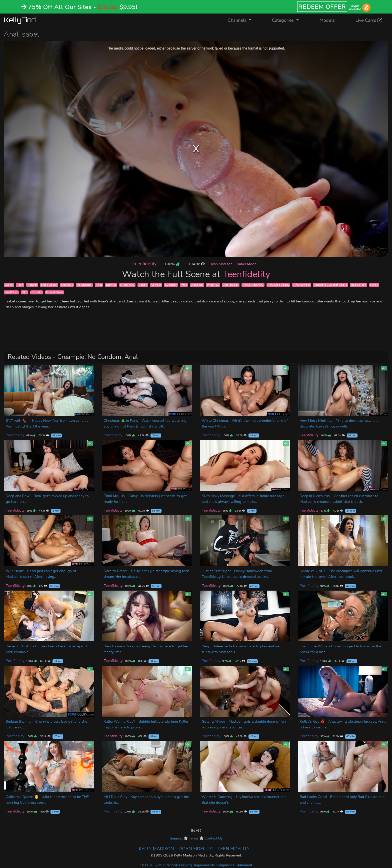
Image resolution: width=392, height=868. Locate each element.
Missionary (127, 285)
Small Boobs (49, 285)
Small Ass (11, 292)
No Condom (84, 285)
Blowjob (111, 285)
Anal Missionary (253, 285)
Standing (197, 285)
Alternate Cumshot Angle (330, 285)
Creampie (67, 285)
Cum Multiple (54, 292)
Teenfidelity (144, 264)
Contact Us (213, 838)
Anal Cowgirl (302, 285)
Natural (32, 285)
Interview (213, 285)
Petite (374, 285)
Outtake (37, 292)
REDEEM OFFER (322, 7)
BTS (24, 292)
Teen (20, 285)
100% (172, 264)
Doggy (143, 285)
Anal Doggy (231, 285)
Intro (184, 285)
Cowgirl (156, 285)
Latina (9, 285)
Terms (194, 838)
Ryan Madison (221, 264)
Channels (243, 20)
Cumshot (171, 285)
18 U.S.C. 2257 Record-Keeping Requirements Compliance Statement (196, 865)
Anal (99, 285)
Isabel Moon (246, 264)
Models (327, 20)
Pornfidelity (15, 435)
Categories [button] (283, 20)
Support (176, 838)
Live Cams (369, 20)
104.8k (196, 264)
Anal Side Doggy (278, 285)
